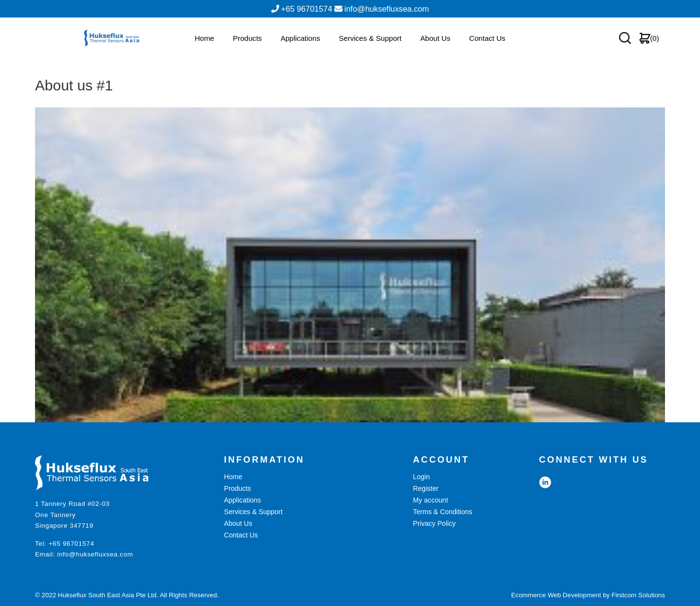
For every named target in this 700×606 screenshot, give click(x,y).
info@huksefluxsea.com (95, 554)
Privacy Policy (435, 523)
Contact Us (487, 48)
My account (431, 500)
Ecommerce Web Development (556, 595)
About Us (436, 48)
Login (421, 477)
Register (426, 488)
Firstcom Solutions (638, 595)
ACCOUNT (441, 460)
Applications (300, 48)
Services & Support (370, 48)
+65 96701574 (71, 544)
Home (204, 48)
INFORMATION (264, 460)
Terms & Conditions (443, 512)
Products (247, 48)
